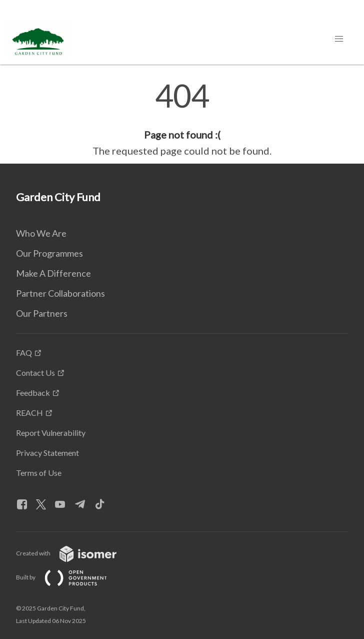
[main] (182, 119)
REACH (29, 413)
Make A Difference (53, 273)
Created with (74, 553)
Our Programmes (49, 253)
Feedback (33, 393)
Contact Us (35, 373)
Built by (69, 577)
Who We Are (41, 233)
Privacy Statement (47, 453)
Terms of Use (39, 473)
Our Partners (42, 313)
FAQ (24, 353)
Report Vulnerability (51, 433)
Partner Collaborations (60, 293)
